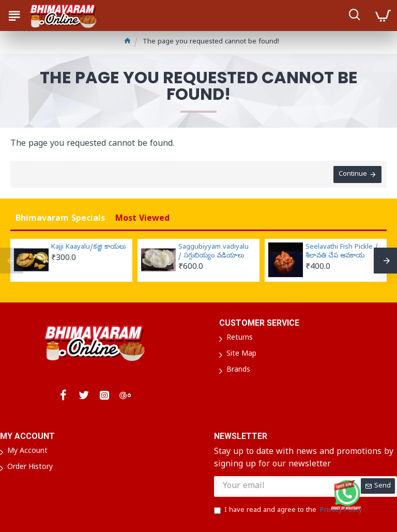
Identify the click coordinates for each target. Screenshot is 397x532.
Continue (353, 174)
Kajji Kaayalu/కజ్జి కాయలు (88, 248)
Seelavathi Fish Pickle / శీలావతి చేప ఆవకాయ (342, 252)
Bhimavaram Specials (60, 219)
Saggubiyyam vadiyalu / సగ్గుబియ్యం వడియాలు (213, 252)
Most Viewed (142, 219)
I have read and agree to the (289, 511)
